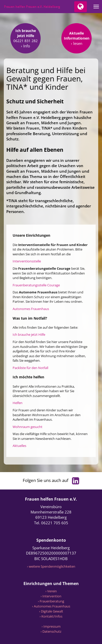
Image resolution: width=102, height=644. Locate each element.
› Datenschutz (51, 631)
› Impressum (51, 626)
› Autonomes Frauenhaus (51, 606)
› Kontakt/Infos (51, 616)
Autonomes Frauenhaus (31, 309)
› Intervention (51, 596)
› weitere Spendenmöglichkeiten (51, 566)
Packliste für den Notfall (30, 368)
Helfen (18, 403)
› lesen (77, 43)
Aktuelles (19, 446)
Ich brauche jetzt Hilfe (29, 334)
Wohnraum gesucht (28, 427)
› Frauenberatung (51, 601)
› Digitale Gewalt (51, 611)
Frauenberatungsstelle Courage (36, 285)
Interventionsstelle (27, 261)
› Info (25, 46)
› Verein (51, 591)
